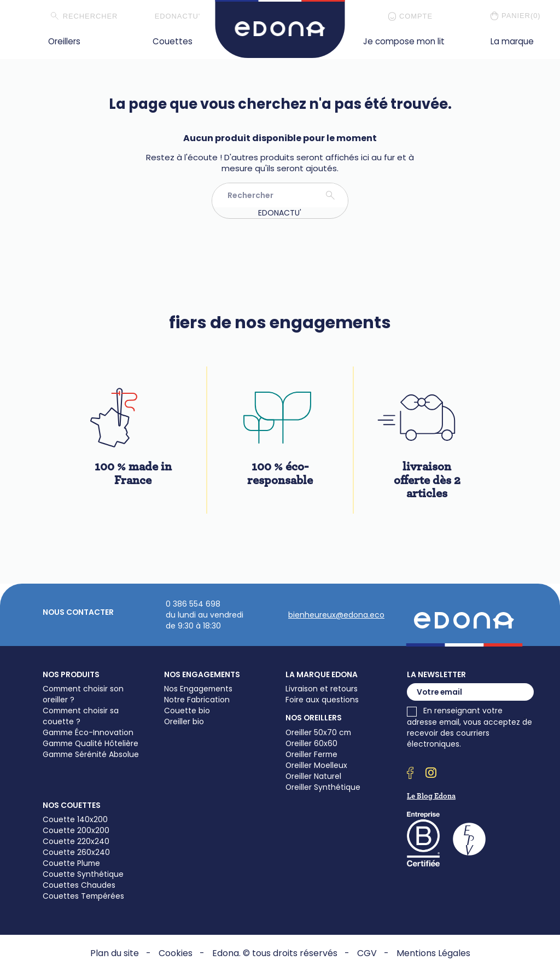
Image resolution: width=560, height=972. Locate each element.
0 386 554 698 (193, 604)
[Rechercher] (101, 16)
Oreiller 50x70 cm (318, 732)
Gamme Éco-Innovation (88, 732)
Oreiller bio (184, 721)
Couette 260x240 (76, 852)
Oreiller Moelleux (316, 765)
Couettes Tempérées (83, 896)
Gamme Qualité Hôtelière (91, 743)
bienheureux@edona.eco (336, 615)
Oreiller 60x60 (311, 743)
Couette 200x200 (76, 830)
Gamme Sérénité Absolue (91, 754)
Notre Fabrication (197, 700)
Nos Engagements (198, 689)
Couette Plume (71, 863)
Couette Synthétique (83, 874)
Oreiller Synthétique (323, 787)
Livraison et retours (322, 689)
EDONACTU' (178, 16)
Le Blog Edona (431, 796)
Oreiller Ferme (311, 754)
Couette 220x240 (76, 841)
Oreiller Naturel (313, 776)
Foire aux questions (322, 700)
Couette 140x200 (75, 819)
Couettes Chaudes (79, 885)
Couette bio (187, 711)
